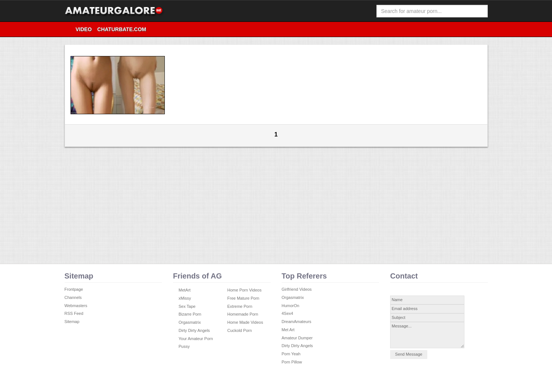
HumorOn (291, 306)
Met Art (288, 330)
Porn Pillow (292, 362)
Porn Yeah (291, 354)
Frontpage (74, 289)
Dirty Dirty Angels (194, 330)
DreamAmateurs (297, 322)
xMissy (185, 298)
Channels (73, 297)
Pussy (184, 346)
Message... (427, 335)
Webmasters (76, 306)
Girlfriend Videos (297, 289)
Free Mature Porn (243, 298)
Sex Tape (187, 306)
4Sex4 (288, 313)
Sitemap (72, 322)
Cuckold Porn (239, 330)
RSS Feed (74, 313)
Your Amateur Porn (196, 339)
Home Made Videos (245, 322)
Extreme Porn (240, 306)
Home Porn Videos (244, 290)
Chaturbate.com (122, 29)
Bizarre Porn (190, 314)
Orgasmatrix (190, 322)
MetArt (184, 290)
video (84, 29)
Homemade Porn (243, 314)
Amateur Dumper (297, 338)
